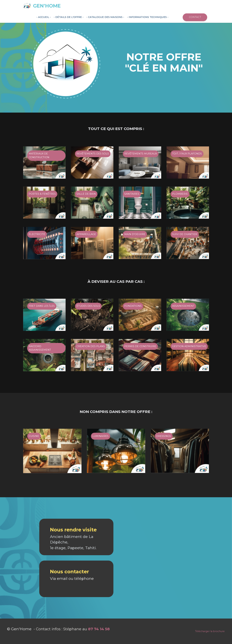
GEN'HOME (47, 6)
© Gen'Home (20, 642)
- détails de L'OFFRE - (69, 17)
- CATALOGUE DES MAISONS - (105, 17)
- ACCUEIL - (44, 17)
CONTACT (195, 17)
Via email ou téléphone (72, 591)
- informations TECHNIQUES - (148, 17)
